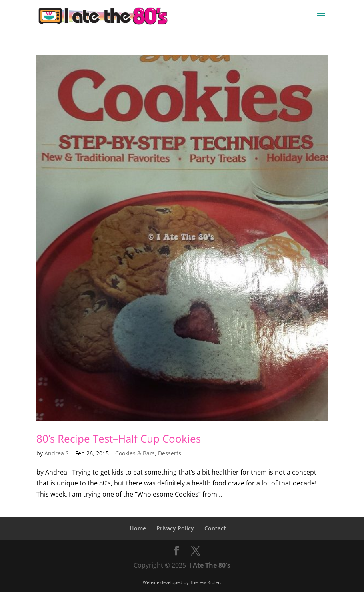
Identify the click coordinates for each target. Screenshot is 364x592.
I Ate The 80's (210, 565)
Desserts (170, 453)
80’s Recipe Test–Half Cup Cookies (119, 439)
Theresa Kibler (205, 582)
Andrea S (57, 453)
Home (138, 528)
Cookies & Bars (135, 453)
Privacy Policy (175, 528)
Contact (215, 528)
